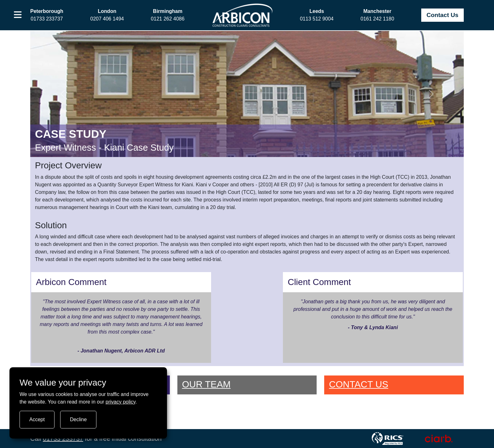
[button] (18, 15)
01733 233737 (63, 439)
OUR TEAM (206, 384)
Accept (37, 419)
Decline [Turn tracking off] (78, 419)
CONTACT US (359, 384)
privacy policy (121, 402)
